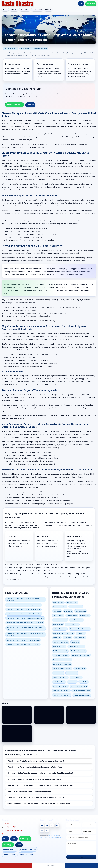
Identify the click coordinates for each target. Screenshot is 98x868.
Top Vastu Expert (58, 616)
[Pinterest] (47, 831)
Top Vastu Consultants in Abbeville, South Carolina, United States (25, 618)
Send (81, 857)
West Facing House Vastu (78, 651)
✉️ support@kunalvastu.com (12, 830)
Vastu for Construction (60, 629)
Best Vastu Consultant (60, 607)
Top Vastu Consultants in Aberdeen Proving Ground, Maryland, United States (25, 635)
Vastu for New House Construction (63, 633)
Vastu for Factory (58, 673)
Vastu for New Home (77, 620)
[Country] (89, 831)
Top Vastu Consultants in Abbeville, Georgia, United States (23, 609)
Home (5, 10)
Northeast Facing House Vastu (81, 655)
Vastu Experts (68, 611)
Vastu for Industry (72, 673)
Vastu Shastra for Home (60, 620)
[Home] (18, 4)
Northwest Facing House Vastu (62, 660)
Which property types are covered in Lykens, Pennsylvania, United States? (36, 797)
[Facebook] (42, 825)
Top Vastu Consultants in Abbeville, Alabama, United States (24, 605)
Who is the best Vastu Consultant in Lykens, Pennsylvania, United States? (36, 761)
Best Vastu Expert (81, 611)
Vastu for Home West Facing (82, 695)
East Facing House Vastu (60, 651)
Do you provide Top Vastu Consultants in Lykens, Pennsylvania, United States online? (41, 773)
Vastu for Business (80, 669)
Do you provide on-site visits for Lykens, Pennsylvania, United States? (35, 779)
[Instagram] (42, 831)
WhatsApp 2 (8, 845)
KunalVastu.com (9, 855)
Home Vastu (57, 638)
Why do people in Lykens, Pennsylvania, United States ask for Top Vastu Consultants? (41, 803)
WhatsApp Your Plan (15, 105)
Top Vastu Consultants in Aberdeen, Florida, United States (23, 640)
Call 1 (5, 839)
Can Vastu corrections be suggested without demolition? (30, 791)
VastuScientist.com (26, 855)
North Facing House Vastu (76, 646)
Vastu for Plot (84, 682)
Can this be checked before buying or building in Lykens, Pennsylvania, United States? (41, 785)
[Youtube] (57, 825)
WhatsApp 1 (25, 839)
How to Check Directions (60, 686)
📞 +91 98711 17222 (9, 824)
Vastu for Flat (75, 642)
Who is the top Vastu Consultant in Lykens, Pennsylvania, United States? (36, 767)
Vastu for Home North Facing (81, 691)
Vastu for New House (72, 624)
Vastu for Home (85, 616)
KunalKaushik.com (10, 849)
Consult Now (37, 10)
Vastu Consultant (58, 602)
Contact (48, 10)
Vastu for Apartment (59, 646)
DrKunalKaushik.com (28, 849)
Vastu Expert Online (59, 682)
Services (14, 10)
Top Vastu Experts (72, 616)
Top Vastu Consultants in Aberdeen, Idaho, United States (23, 644)
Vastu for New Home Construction (80, 629)
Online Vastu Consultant (60, 677)
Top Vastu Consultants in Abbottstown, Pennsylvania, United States (24, 628)
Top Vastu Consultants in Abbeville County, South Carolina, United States (23, 599)
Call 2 (14, 839)
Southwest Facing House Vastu (62, 669)
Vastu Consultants (72, 602)
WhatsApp (91, 4)
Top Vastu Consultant (76, 607)
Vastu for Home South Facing (62, 695)
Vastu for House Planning (61, 642)
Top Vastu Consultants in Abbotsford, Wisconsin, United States (25, 623)
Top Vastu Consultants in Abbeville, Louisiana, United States (24, 614)
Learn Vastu (25, 10)
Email (19, 845)
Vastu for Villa (81, 633)
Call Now (30, 105)
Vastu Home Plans (80, 638)
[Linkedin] (52, 825)
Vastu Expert (57, 611)
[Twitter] (47, 825)
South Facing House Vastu (61, 655)
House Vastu (67, 638)
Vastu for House (58, 624)
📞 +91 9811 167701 (9, 827)
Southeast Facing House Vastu (62, 664)
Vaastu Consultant (76, 677)
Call (81, 4)
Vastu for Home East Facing (61, 691)
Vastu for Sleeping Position (79, 686)
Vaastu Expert (72, 682)
